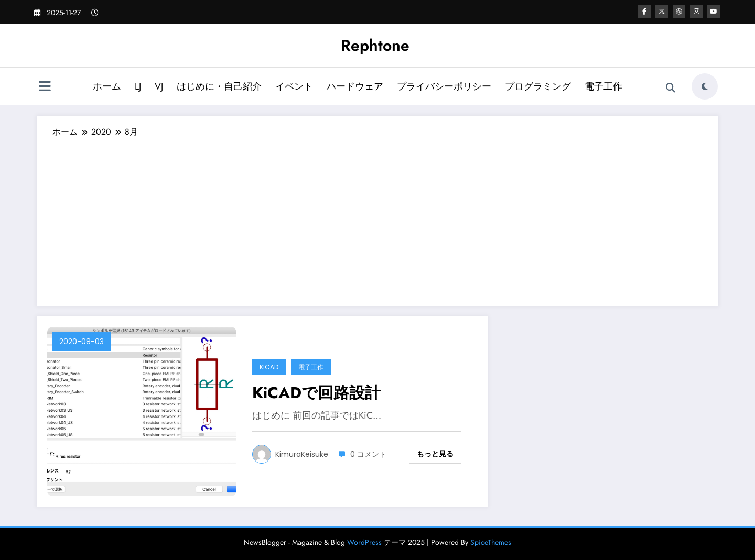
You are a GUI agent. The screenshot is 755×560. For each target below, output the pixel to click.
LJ (138, 86)
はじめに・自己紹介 (219, 86)
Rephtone (375, 45)
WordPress (364, 542)
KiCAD (269, 367)
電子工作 (603, 86)
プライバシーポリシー (444, 86)
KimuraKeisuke (302, 454)
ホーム (107, 86)
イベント (294, 86)
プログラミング (538, 86)
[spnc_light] (705, 86)
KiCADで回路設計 (316, 393)
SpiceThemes (491, 542)
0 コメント (368, 454)
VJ (159, 86)
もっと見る (435, 454)
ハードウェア (355, 86)
